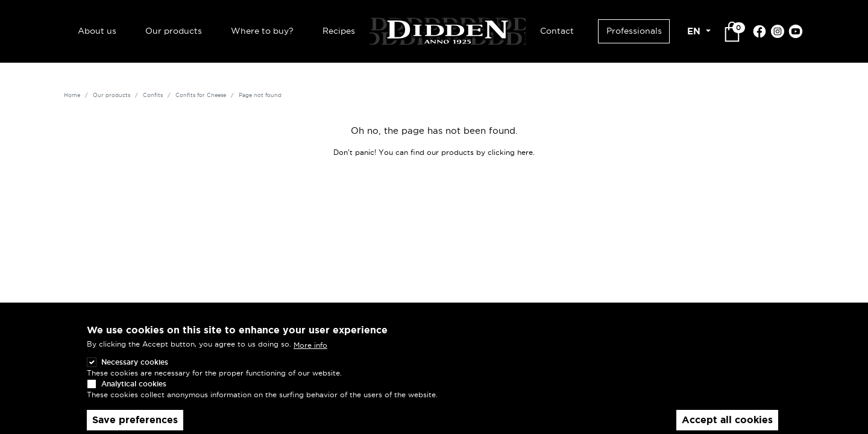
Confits (153, 95)
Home (72, 95)
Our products (174, 31)
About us (97, 31)
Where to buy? (262, 31)
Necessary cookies (135, 372)
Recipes (339, 31)
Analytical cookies (134, 393)
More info (310, 355)
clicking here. (511, 152)
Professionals (634, 31)
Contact (557, 31)
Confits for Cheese (201, 95)
